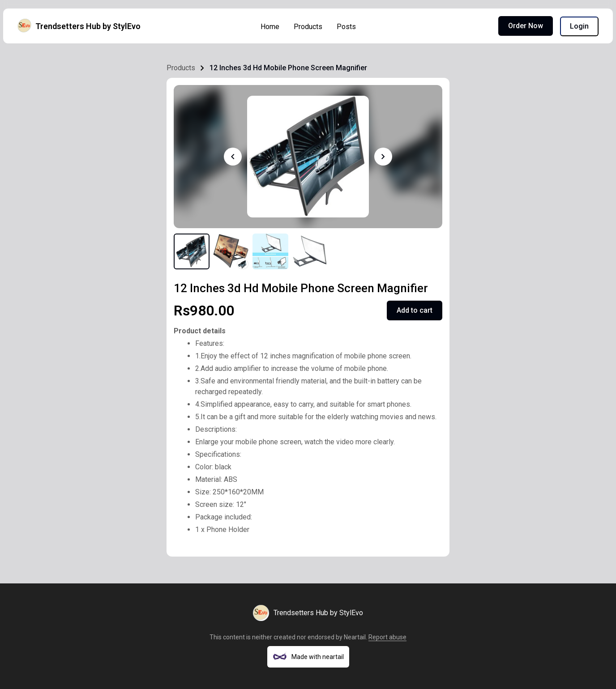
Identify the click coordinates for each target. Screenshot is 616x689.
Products (308, 27)
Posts (346, 27)
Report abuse (387, 637)
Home (270, 27)
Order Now (526, 26)
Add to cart (415, 310)
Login (579, 26)
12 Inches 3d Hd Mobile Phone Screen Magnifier (288, 68)
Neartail (355, 637)
